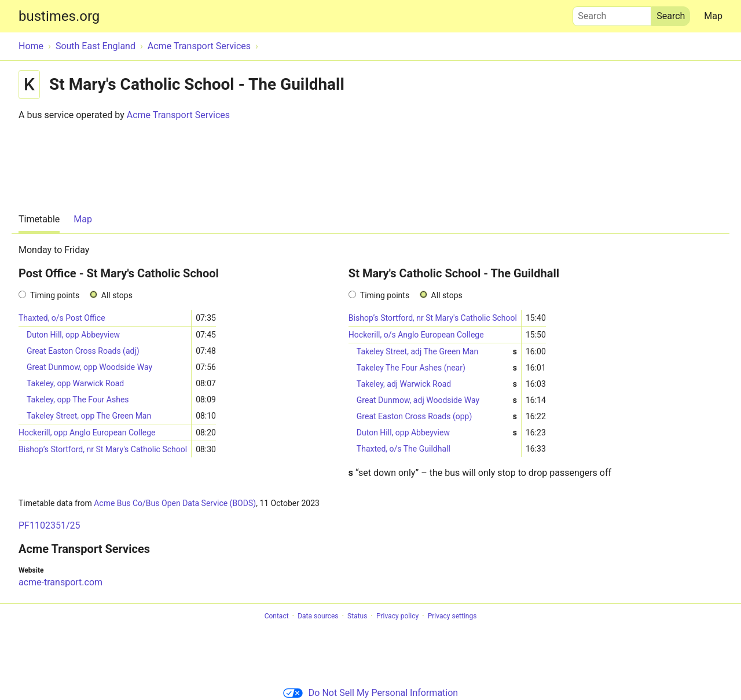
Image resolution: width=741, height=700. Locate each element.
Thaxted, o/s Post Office (62, 318)
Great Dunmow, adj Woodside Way (437, 400)
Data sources (318, 616)
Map (713, 16)
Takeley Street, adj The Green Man (437, 352)
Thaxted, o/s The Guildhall (403, 449)
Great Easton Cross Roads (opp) (437, 417)
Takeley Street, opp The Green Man (89, 416)
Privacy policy (397, 616)
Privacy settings (452, 616)
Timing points (55, 295)
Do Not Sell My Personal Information (370, 693)
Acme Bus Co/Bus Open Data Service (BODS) (175, 503)
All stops (117, 295)
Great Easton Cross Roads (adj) (83, 351)
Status (357, 616)
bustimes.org (59, 16)
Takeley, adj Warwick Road (437, 384)
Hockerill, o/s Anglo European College (416, 335)
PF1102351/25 (49, 525)
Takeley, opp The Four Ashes (78, 400)
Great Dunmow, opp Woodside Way (89, 367)
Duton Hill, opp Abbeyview (73, 335)
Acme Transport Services (178, 115)
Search (612, 13)
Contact (277, 616)
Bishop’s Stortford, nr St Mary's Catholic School (103, 449)
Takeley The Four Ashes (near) (437, 368)
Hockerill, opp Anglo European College (87, 433)
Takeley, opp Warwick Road (75, 383)
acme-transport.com (60, 582)
